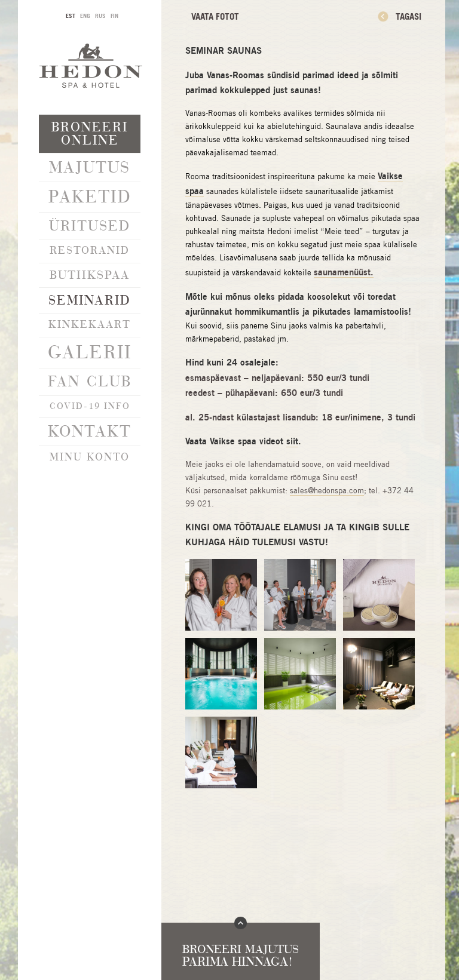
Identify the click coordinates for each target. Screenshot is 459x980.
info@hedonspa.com (90, 812)
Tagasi (408, 16)
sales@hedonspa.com (327, 491)
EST (71, 16)
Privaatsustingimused (90, 760)
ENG (85, 16)
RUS (100, 16)
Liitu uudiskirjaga (90, 732)
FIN (114, 16)
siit (292, 441)
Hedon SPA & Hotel (91, 65)
